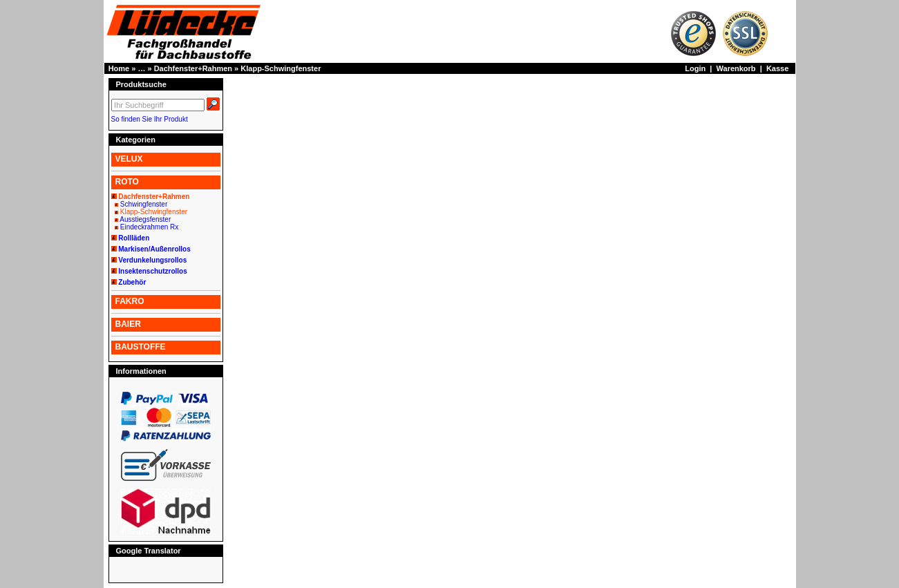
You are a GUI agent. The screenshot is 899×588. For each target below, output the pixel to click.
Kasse (777, 68)
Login (695, 68)
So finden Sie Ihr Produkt (150, 119)
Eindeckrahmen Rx (149, 227)
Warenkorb (736, 68)
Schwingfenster (144, 204)
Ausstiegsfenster (145, 219)
